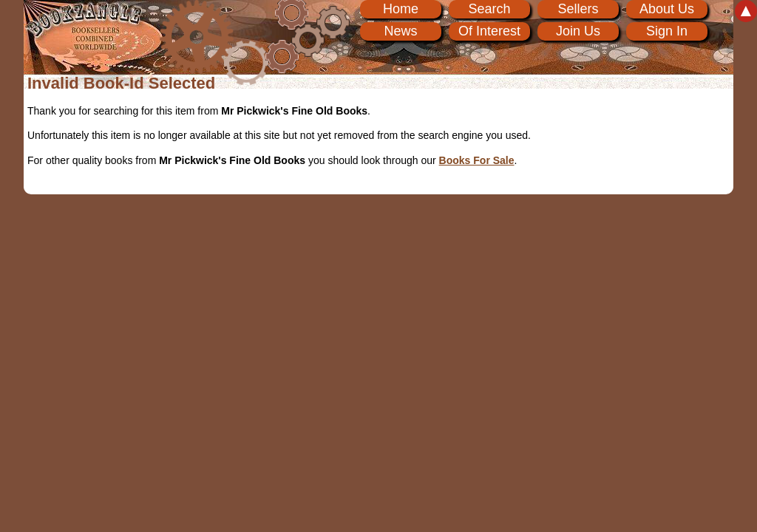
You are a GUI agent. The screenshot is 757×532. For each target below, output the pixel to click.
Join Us (578, 31)
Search (489, 9)
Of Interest (489, 31)
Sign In (667, 31)
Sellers (578, 9)
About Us (667, 9)
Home (401, 9)
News (400, 31)
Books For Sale (477, 160)
